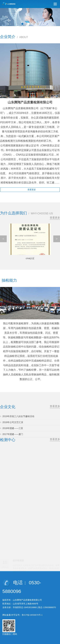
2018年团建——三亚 (13, 428)
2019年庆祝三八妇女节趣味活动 (18, 416)
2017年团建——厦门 (13, 434)
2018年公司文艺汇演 (13, 422)
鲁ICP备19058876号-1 (32, 615)
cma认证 (30, 258)
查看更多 (55, 218)
